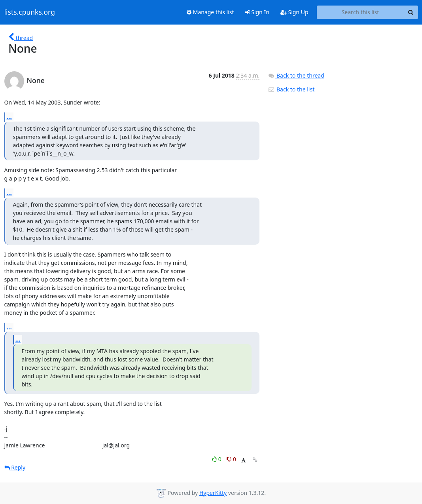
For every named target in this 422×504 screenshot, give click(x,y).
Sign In (257, 12)
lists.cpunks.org (30, 12)
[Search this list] (360, 12)
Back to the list (291, 89)
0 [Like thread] (217, 459)
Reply (15, 467)
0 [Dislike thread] (231, 459)
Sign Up (294, 12)
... (9, 117)
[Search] (411, 12)
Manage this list (210, 12)
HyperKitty (213, 493)
